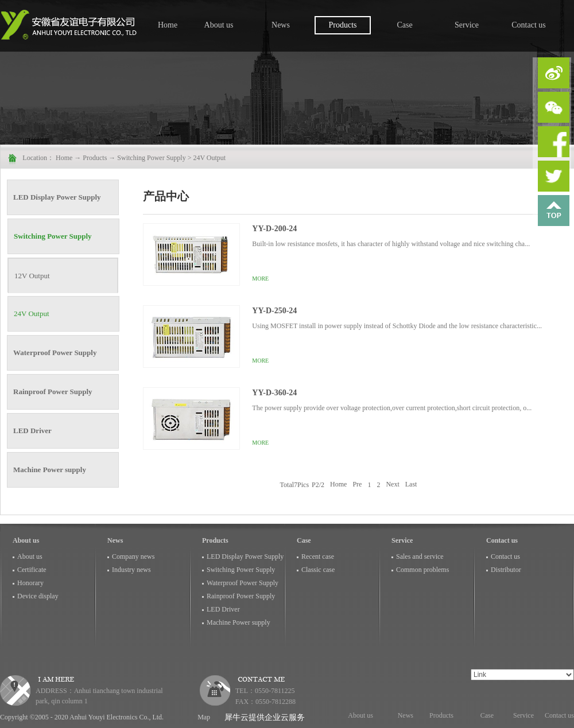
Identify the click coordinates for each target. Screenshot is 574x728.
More (260, 279)
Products (95, 158)
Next (392, 485)
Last (411, 485)
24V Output (209, 158)
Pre (357, 485)
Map (202, 717)
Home (168, 25)
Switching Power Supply (151, 158)
